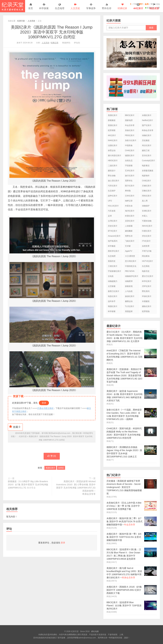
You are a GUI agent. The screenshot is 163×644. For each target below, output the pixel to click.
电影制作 (146, 176)
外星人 (145, 216)
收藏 (15, 427)
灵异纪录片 (130, 221)
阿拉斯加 (146, 256)
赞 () (52, 456)
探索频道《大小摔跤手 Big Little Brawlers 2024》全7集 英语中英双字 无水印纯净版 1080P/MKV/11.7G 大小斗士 (28, 485)
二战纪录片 (113, 166)
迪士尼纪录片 (114, 181)
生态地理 (60, 7)
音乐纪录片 (147, 156)
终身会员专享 (148, 130)
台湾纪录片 (113, 221)
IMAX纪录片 (147, 226)
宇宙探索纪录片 (115, 271)
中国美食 (129, 145)
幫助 (152, 4)
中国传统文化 (131, 266)
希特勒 (128, 191)
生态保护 (112, 191)
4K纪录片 (112, 135)
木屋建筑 (146, 301)
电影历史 (146, 271)
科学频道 (112, 246)
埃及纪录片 (113, 296)
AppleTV (129, 251)
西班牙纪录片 (114, 251)
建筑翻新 (129, 231)
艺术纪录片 (130, 171)
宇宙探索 (129, 166)
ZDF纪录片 (147, 286)
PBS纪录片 (130, 135)
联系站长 (150, 8)
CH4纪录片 (130, 151)
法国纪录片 (113, 145)
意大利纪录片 (131, 261)
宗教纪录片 (147, 191)
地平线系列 (113, 241)
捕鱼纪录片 (147, 306)
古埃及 (111, 276)
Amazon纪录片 (114, 236)
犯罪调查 (112, 130)
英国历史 (112, 261)
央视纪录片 (147, 115)
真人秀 (145, 201)
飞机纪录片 (130, 241)
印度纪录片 (147, 231)
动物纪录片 (147, 135)
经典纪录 (122, 7)
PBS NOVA (130, 271)
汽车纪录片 (113, 186)
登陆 (158, 4)
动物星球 (129, 281)
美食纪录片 (130, 130)
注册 (158, 8)
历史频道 (146, 140)
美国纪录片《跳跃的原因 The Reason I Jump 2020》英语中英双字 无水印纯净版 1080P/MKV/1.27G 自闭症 (52, 32)
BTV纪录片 (113, 231)
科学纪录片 (147, 281)
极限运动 (129, 301)
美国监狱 (129, 311)
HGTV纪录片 (147, 261)
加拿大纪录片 (131, 140)
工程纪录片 (113, 266)
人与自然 (129, 291)
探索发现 (129, 286)
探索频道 (112, 120)
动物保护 (146, 206)
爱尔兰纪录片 (148, 276)
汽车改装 (112, 211)
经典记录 (55, 43)
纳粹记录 (129, 201)
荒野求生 (129, 181)
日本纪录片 (130, 196)
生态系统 (146, 266)
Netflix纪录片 (147, 120)
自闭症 (61, 468)
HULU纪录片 (113, 206)
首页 (31, 7)
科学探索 (44, 7)
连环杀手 (112, 301)
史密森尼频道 (148, 171)
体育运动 (112, 151)
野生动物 (112, 176)
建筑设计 (112, 171)
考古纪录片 (147, 145)
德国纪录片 (130, 156)
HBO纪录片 (113, 161)
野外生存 (107, 7)
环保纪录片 (147, 296)
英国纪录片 (113, 125)
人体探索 (129, 226)
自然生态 (129, 161)
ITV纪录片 (146, 241)
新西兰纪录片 (114, 291)
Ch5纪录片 (147, 181)
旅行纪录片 (130, 176)
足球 (110, 216)
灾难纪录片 (147, 186)
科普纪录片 (130, 216)
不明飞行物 (147, 251)
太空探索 (112, 286)
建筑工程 (146, 151)
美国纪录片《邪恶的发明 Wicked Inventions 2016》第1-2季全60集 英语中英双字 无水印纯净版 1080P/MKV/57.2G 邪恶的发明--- (75, 488)
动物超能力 (113, 281)
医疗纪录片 (130, 186)
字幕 (135, 4)
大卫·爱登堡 (130, 256)
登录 (44, 403)
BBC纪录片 (130, 115)
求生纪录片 (147, 236)
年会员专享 (130, 125)
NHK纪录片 (113, 140)
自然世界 (146, 246)
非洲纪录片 (147, 211)
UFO (110, 201)
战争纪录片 (113, 196)
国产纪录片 (147, 125)
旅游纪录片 (130, 296)
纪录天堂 (13, 6)
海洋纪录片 (130, 211)
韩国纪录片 (113, 306)
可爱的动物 (147, 221)
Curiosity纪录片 (148, 161)
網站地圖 (95, 631)
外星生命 (129, 206)
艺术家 (128, 246)
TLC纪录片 (130, 306)
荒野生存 (129, 236)
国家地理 (129, 120)
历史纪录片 (113, 226)
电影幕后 (146, 166)
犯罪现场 (146, 311)
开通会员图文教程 (45, 408)
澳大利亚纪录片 (115, 156)
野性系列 (146, 291)
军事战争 (91, 7)
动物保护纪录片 (132, 276)
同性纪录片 (147, 196)
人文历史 (75, 7)
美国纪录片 (50, 468)
